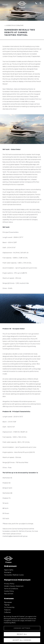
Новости (7, 610)
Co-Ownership (9, 607)
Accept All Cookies (22, 640)
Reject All (22, 634)
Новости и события (14, 25)
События (7, 612)
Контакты (8, 572)
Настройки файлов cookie (14, 575)
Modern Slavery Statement (14, 586)
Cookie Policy (9, 591)
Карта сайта (9, 570)
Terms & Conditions (11, 589)
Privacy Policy (9, 584)
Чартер (7, 605)
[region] (22, 629)
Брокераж (8, 602)
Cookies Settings (22, 628)
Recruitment (9, 594)
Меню (5, 5)
